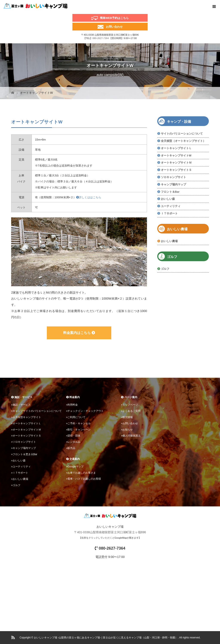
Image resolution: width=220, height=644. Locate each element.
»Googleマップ (75, 467)
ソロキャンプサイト (173, 177)
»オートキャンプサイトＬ (26, 423)
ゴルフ (165, 269)
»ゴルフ (16, 485)
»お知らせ (127, 430)
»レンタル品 (73, 442)
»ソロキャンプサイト (24, 442)
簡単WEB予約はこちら (114, 18)
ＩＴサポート (169, 213)
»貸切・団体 (73, 436)
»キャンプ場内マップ (24, 448)
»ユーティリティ (21, 467)
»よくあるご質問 (131, 411)
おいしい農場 (169, 241)
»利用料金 (72, 405)
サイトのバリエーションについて (182, 134)
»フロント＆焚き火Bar (24, 454)
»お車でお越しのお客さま (81, 473)
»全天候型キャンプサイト (26, 417)
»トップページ (129, 405)
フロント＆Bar (170, 192)
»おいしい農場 (20, 479)
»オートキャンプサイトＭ (26, 430)
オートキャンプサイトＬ (176, 148)
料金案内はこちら (79, 333)
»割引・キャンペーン (79, 430)
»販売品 (71, 448)
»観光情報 (127, 417)
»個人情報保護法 (131, 436)
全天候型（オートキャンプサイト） (183, 141)
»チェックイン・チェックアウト (85, 411)
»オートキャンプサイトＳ (26, 436)
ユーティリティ (171, 206)
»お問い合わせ (129, 423)
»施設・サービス (21, 405)
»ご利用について (76, 417)
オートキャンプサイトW (176, 155)
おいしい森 (168, 199)
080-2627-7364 (101, 38)
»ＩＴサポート (20, 473)
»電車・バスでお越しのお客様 (84, 479)
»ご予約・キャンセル (79, 423)
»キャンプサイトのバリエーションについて (36, 411)
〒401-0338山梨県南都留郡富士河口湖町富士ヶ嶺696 (110, 532)
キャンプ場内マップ (173, 184)
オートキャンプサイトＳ (176, 170)
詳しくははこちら (89, 197)
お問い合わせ (114, 27)
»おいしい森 (18, 461)
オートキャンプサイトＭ (176, 163)
